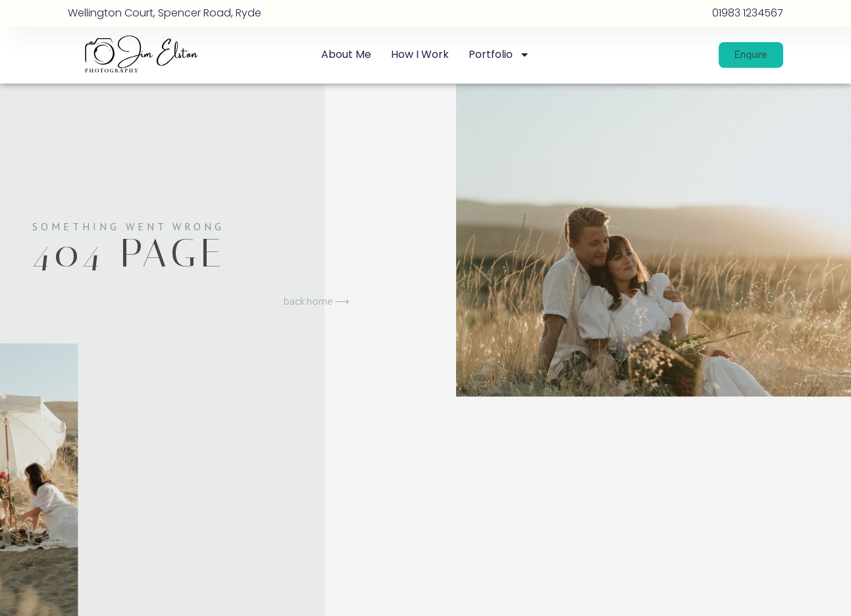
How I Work (420, 54)
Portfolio (499, 55)
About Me (346, 54)
